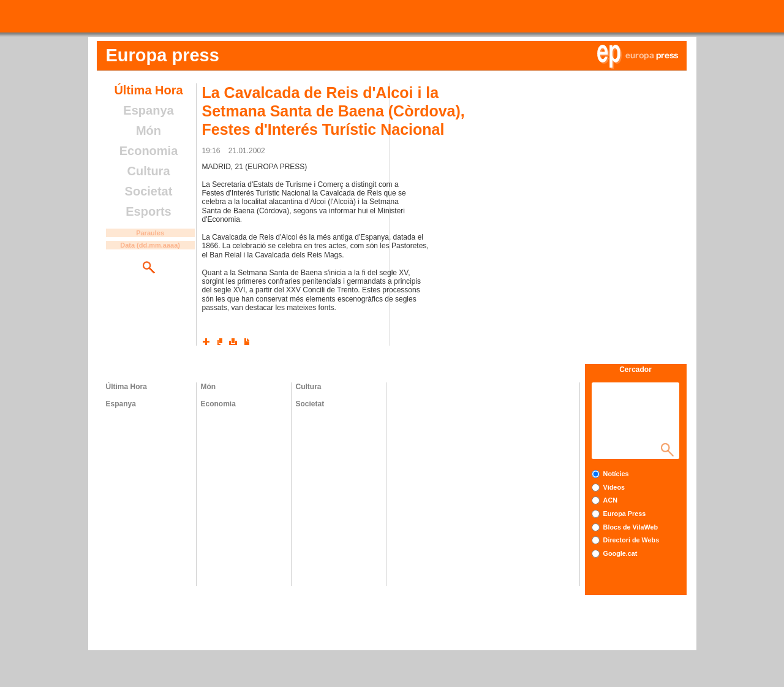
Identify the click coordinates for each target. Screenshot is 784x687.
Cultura (149, 171)
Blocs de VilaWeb (631, 527)
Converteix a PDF (247, 341)
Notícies (616, 474)
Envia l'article (220, 341)
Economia (149, 151)
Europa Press (625, 514)
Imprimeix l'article (233, 341)
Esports (148, 211)
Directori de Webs (631, 540)
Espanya (148, 110)
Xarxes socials (206, 341)
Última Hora (148, 90)
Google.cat (620, 553)
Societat (149, 191)
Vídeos (614, 487)
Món (149, 131)
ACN (610, 500)
